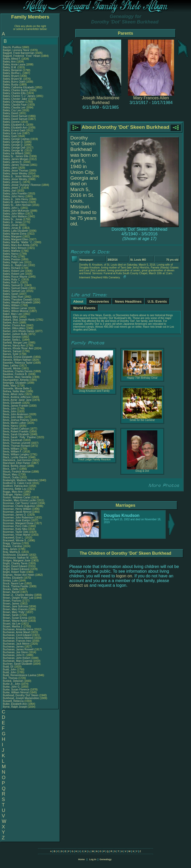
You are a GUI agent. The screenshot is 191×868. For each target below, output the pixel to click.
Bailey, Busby (11, 85)
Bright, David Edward (15, 566)
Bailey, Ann (10, 62)
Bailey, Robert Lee (14, 271)
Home (81, 859)
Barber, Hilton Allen (14, 328)
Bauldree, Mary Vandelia (17, 377)
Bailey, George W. (13, 151)
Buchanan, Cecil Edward (17, 635)
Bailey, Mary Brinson (15, 248)
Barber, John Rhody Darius (19, 331)
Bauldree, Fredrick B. (15, 374)
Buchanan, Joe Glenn (15, 652)
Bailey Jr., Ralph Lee (15, 265)
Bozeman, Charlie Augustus (19, 506)
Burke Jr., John (12, 684)
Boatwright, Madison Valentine (20, 480)
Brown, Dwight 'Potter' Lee (18, 598)
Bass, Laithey (11, 366)
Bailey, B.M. (10, 67)
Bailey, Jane (10, 168)
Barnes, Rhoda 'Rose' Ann (18, 348)
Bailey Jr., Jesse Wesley (17, 176)
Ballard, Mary (11, 317)
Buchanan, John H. (14, 655)
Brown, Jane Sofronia (15, 606)
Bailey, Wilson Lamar (15, 308)
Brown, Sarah (11, 615)
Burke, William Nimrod (16, 692)
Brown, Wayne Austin (15, 621)
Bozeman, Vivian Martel (17, 535)
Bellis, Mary (10, 386)
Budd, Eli (8, 667)
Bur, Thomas (11, 678)
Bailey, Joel (10, 191)
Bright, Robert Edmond (16, 569)
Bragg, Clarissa (12, 543)
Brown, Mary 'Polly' (14, 612)
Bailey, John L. (11, 208)
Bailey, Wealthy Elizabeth (17, 302)
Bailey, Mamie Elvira (15, 234)
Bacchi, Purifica (12, 47)
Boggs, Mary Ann (13, 492)
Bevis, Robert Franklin (16, 432)
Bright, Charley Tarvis (15, 563)
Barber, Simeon (12, 337)
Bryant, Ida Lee (12, 624)
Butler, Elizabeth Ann (15, 704)
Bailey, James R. (13, 162)
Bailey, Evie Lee (12, 133)
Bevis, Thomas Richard (16, 446)
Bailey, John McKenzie (16, 211)
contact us (79, 585)
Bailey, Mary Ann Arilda (16, 245)
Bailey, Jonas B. (12, 228)
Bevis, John (10, 409)
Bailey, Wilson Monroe (16, 311)
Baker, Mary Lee (12, 314)
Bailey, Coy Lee (12, 110)
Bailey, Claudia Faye (15, 105)
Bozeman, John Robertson (18, 518)
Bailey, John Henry (14, 196)
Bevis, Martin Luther (14, 423)
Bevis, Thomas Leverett (17, 443)
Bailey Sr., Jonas (13, 219)
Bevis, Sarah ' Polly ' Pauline (19, 437)
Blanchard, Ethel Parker (17, 463)
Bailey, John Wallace (15, 216)
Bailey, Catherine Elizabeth (18, 87)
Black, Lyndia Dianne (15, 457)
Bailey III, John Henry (15, 202)
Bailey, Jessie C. (12, 182)
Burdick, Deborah (13, 681)
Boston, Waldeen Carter (17, 497)
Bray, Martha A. (12, 552)
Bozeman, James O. (15, 515)
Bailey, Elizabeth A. (14, 125)
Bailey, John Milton (14, 214)
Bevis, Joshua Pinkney (16, 420)
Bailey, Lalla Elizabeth (16, 231)
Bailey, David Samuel (15, 116)
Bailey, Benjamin (13, 70)
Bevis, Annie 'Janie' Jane (17, 400)
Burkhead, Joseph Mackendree (21, 698)
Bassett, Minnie (12, 368)
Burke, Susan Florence (16, 690)
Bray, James (10, 549)
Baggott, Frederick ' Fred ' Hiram (22, 56)
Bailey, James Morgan (16, 159)
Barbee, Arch (11, 323)
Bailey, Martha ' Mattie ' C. (18, 242)
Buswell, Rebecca (14, 701)
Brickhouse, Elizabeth (16, 555)
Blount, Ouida (11, 477)
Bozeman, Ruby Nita (15, 529)
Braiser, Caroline (13, 546)
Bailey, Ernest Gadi (14, 130)
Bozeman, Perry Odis (15, 526)
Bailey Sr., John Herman (17, 205)
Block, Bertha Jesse (14, 466)
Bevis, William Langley (16, 454)
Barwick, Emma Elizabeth (18, 357)
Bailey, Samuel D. (13, 285)
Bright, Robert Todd (14, 572)
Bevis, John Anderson (16, 414)
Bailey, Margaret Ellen (16, 239)
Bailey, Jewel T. (12, 188)
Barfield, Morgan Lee (15, 343)
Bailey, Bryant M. (13, 79)
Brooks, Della (11, 589)
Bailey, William (12, 305)
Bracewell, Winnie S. (15, 540)
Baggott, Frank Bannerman (19, 53)
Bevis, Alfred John (13, 394)
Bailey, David (11, 113)
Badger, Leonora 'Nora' (17, 50)
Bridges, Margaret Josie (17, 561)
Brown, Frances (12, 601)
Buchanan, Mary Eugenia (17, 661)
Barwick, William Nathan (17, 360)
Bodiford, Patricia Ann (15, 486)
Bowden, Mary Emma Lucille (19, 500)
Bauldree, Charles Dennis (18, 371)
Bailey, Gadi (10, 136)
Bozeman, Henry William (17, 509)
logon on (124, 576)
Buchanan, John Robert (17, 658)
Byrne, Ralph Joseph (15, 707)
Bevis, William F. (12, 452)
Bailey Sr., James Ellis (16, 156)
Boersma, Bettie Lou (15, 489)
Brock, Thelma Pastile (16, 586)
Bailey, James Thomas (16, 165)
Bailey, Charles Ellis (14, 93)
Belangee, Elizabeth (15, 383)
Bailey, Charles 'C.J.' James (19, 96)
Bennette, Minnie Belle (16, 389)
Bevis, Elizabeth (13, 403)
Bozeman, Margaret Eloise (18, 523)
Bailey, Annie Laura (14, 65)
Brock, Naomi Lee (13, 583)
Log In (93, 859)
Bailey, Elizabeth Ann (15, 128)
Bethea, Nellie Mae (14, 391)
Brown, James (11, 604)
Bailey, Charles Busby (16, 90)
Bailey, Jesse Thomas (16, 171)
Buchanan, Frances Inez (17, 641)
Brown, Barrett (12, 592)
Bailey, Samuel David (15, 288)
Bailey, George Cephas (16, 139)
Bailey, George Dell (14, 148)
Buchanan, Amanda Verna (18, 629)
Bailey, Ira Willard (13, 153)
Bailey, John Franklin (15, 194)
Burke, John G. (12, 687)
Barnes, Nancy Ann (14, 346)
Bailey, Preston (12, 259)
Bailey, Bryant (11, 76)
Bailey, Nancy (11, 254)
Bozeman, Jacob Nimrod (17, 512)
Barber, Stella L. (12, 340)
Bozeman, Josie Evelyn (16, 520)
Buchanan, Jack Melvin (16, 644)
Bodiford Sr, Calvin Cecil (17, 483)
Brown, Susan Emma (15, 618)
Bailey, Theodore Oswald (17, 300)
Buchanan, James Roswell (18, 649)
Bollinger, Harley (13, 495)
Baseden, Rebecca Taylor (18, 363)
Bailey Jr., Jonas (13, 222)
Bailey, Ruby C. (12, 280)
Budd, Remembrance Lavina (19, 675)
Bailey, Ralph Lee (13, 262)
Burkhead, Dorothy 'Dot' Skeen (21, 695)
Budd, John (10, 670)
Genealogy (106, 859)
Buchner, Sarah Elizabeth (18, 664)
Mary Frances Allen (151, 98)
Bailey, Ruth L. (11, 282)
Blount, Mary (11, 475)
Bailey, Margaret (13, 237)
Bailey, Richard (12, 268)
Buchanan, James (14, 647)
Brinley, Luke (11, 581)
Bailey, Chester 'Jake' (15, 99)
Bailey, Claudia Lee (14, 108)
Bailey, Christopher (14, 102)
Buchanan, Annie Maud (16, 632)
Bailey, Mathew (12, 251)
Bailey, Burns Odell (14, 82)
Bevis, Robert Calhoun (16, 429)
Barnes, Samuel (13, 351)
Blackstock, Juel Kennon (17, 460)
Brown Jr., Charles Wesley (18, 595)
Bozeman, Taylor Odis (16, 532)
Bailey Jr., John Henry (16, 199)
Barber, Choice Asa (14, 325)
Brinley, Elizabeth (13, 578)
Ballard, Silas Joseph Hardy (19, 320)
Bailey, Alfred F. (12, 59)
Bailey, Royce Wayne (15, 277)
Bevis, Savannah (13, 440)
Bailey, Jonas (11, 225)
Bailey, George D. (13, 142)
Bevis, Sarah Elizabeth (16, 434)
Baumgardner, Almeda (16, 380)
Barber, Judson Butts (15, 334)
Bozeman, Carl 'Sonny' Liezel (20, 503)
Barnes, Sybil (11, 354)
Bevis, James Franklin (16, 406)
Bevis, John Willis (13, 417)
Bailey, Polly (10, 257)
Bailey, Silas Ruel (13, 297)
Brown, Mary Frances (15, 609)
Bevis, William (11, 449)
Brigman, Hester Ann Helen (19, 575)
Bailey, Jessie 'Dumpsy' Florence (22, 185)
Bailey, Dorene (12, 122)
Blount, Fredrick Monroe (17, 472)
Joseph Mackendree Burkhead (101, 100)
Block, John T (11, 469)
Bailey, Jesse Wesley (15, 173)
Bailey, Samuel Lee (14, 291)
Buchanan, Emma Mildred (18, 638)
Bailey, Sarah (11, 294)
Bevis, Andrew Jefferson (17, 397)
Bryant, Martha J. (13, 626)
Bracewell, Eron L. (13, 538)
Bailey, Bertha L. (12, 73)
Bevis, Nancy (11, 426)
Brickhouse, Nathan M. (16, 558)
